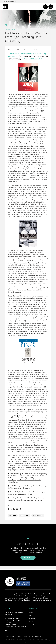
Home (7, 29)
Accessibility (27, 636)
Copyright (13, 636)
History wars (24, 515)
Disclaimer (20, 636)
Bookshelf (13, 515)
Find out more (27, 558)
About (31, 615)
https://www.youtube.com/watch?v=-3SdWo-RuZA (24, 480)
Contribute (33, 625)
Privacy (7, 636)
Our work (13, 29)
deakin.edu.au (12, 2)
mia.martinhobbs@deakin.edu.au (16, 626)
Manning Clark (38, 515)
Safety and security (36, 636)
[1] (42, 111)
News (31, 622)
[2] (29, 123)
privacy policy (26, 642)
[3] (18, 416)
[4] (16, 422)
